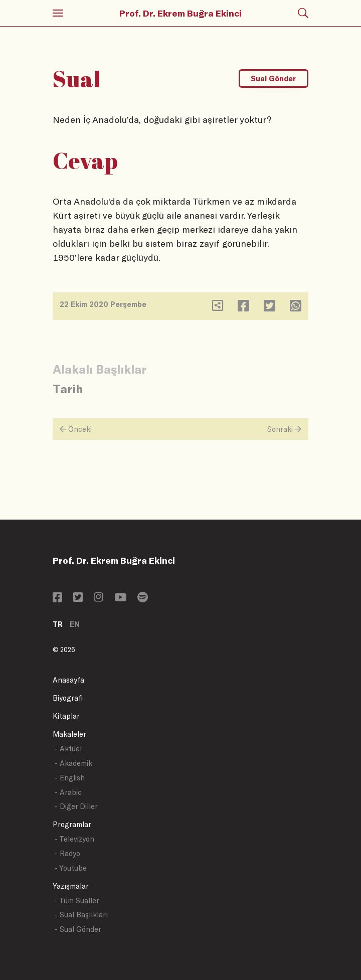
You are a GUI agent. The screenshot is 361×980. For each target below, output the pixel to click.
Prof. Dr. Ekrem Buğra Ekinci (180, 13)
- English (70, 778)
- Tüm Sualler (77, 901)
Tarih (68, 388)
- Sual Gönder (78, 929)
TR (58, 624)
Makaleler (69, 734)
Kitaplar (66, 716)
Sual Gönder (273, 78)
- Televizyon (74, 839)
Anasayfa (68, 680)
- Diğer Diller (76, 806)
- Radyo (67, 853)
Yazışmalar (71, 886)
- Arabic (68, 792)
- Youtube (71, 868)
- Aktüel (68, 749)
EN (75, 624)
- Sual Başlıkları (81, 915)
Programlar (72, 824)
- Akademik (73, 763)
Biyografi (68, 698)
